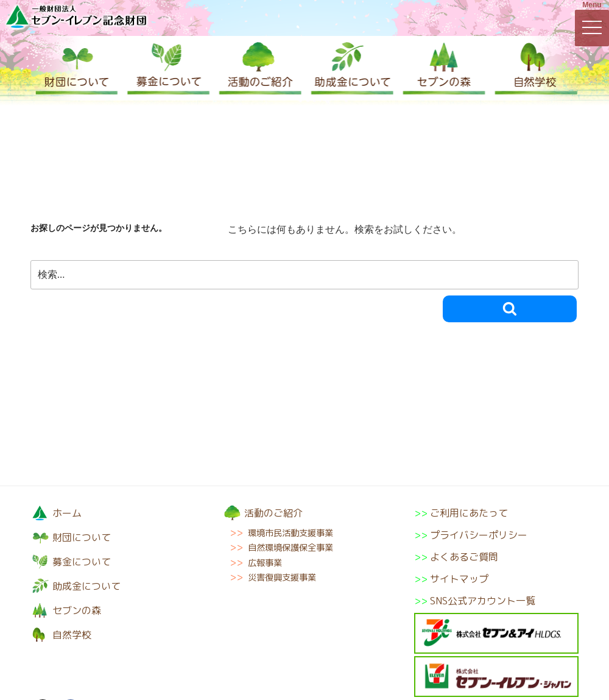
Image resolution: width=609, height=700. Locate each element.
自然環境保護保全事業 (290, 548)
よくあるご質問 (464, 557)
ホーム (67, 513)
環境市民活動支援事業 (290, 533)
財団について (76, 68)
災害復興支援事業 (282, 578)
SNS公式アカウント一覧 (483, 601)
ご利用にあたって (469, 513)
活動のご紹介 (259, 68)
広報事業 (265, 563)
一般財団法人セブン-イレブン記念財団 (76, 16)
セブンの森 (442, 68)
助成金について (350, 68)
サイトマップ (459, 579)
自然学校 (533, 68)
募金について (167, 68)
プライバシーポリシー (479, 535)
